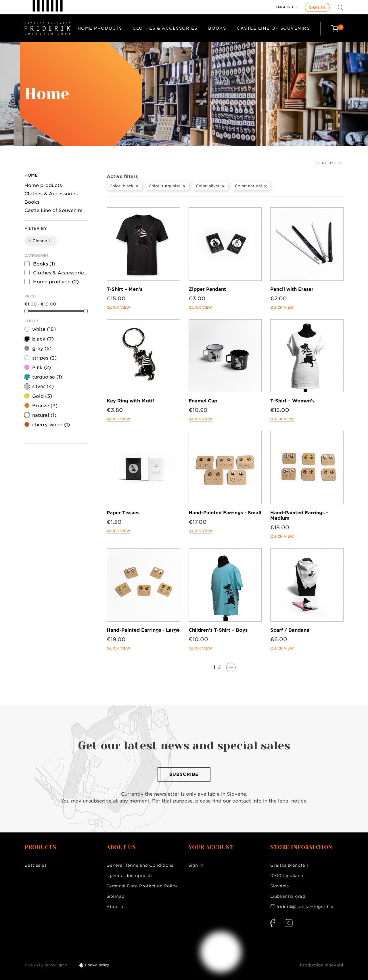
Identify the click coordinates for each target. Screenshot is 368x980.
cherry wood (51, 425)
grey (42, 348)
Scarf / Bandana (290, 630)
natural (44, 415)
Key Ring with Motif (130, 401)
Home (31, 175)
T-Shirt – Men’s (124, 289)
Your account (211, 847)
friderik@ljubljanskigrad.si (305, 907)
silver (43, 386)
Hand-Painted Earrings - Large (143, 630)
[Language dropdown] (287, 7)
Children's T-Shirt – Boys (218, 630)
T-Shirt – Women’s (292, 401)
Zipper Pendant (207, 289)
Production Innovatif (322, 965)
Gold (42, 396)
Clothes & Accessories (165, 28)
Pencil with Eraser (292, 289)
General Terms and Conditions (140, 865)
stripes (44, 358)
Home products (100, 28)
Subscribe (184, 774)
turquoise (47, 377)
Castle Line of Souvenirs (273, 28)
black (43, 339)
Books (217, 28)
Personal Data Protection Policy (142, 886)
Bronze (45, 406)
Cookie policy (97, 965)
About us (116, 907)
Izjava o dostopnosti (129, 876)
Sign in (317, 7)
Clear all (39, 241)
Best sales (36, 865)
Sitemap (115, 896)
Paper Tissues (123, 513)
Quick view (118, 307)
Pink (42, 367)
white (44, 329)
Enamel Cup (203, 401)
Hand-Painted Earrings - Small (225, 513)
